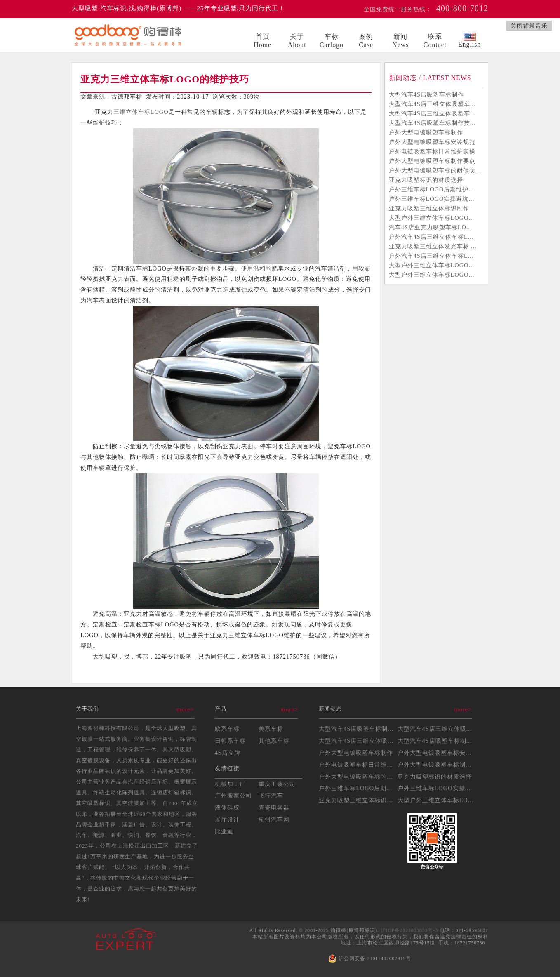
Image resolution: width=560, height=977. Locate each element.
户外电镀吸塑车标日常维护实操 (432, 151)
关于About (297, 41)
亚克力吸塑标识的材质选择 (426, 180)
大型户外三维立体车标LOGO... (432, 218)
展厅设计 (227, 819)
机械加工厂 (230, 784)
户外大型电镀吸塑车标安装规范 (432, 142)
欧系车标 (227, 729)
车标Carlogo (332, 41)
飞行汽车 (271, 796)
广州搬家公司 (233, 796)
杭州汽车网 (274, 819)
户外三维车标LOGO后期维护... (432, 189)
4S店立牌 (228, 753)
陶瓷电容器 (274, 807)
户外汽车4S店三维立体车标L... (431, 237)
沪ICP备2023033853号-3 (409, 930)
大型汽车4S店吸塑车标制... (356, 729)
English (469, 40)
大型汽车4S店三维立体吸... (435, 729)
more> (185, 709)
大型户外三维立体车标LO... (436, 800)
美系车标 (271, 729)
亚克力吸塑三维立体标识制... (359, 800)
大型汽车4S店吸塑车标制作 (426, 94)
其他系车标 (274, 741)
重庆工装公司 (277, 784)
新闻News (400, 41)
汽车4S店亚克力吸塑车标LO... (431, 227)
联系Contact (435, 41)
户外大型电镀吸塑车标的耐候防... (435, 170)
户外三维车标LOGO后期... (355, 788)
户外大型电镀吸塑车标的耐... (359, 777)
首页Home (262, 41)
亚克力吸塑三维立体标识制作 (429, 208)
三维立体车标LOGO (141, 112)
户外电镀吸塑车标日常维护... (359, 765)
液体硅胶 (227, 807)
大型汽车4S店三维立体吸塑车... (432, 104)
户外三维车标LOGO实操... (434, 788)
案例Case (366, 41)
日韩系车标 (230, 741)
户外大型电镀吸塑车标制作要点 (432, 161)
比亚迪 (224, 831)
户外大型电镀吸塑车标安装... (438, 753)
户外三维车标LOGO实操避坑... (432, 199)
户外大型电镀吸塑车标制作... (438, 765)
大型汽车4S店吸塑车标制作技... (432, 123)
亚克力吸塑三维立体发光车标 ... (433, 246)
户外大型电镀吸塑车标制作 (426, 132)
